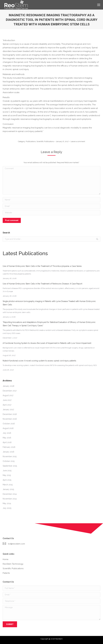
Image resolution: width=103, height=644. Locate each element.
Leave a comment (78, 141)
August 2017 (8, 395)
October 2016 (9, 424)
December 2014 (10, 494)
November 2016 (10, 419)
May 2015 (7, 475)
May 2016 (7, 438)
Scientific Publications (45, 141)
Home (5, 559)
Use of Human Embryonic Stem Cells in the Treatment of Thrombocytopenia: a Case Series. (42, 266)
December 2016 (10, 414)
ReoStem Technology (13, 564)
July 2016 (7, 433)
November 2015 (10, 456)
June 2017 (7, 400)
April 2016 (7, 442)
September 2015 (10, 466)
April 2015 (7, 480)
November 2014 (10, 499)
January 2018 (8, 386)
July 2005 (7, 508)
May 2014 (7, 503)
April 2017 (7, 405)
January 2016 (8, 452)
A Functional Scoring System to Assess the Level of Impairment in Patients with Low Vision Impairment (47, 343)
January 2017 (8, 410)
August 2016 (8, 428)
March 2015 (8, 485)
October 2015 (9, 461)
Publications (31, 141)
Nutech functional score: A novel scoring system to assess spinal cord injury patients (39, 361)
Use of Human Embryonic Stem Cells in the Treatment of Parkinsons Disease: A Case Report (42, 284)
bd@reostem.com (16, 544)
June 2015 (7, 471)
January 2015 (8, 489)
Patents (6, 573)
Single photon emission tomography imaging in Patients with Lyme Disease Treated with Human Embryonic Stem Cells (49, 303)
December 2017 (10, 391)
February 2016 (9, 447)
